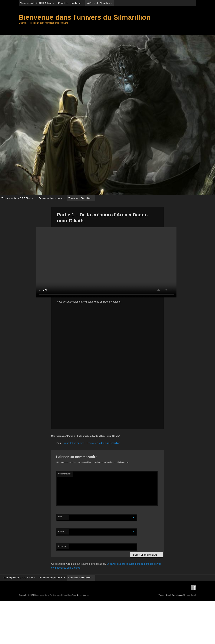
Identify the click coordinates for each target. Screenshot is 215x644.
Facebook (194, 588)
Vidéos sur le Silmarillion (100, 3)
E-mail (61, 531)
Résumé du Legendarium (71, 3)
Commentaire (65, 474)
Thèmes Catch (190, 595)
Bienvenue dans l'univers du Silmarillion (85, 17)
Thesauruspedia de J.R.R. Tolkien (37, 3)
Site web (62, 546)
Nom (60, 517)
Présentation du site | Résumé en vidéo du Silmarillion (91, 443)
